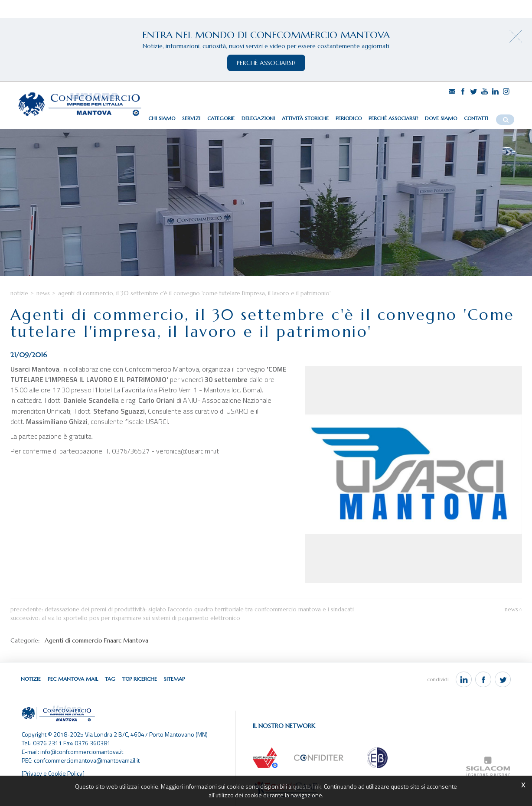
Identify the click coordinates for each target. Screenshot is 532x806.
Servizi (191, 118)
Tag (110, 679)
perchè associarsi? (266, 63)
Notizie (19, 293)
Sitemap (174, 679)
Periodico (349, 118)
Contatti (476, 118)
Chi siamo (162, 118)
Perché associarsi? (393, 118)
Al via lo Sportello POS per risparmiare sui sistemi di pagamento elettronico (141, 618)
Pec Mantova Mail (73, 679)
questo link (307, 786)
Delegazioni (258, 118)
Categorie (221, 118)
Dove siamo (441, 118)
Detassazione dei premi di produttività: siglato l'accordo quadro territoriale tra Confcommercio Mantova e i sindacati (199, 609)
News (43, 293)
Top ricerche (140, 679)
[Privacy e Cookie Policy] (53, 773)
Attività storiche (305, 118)
